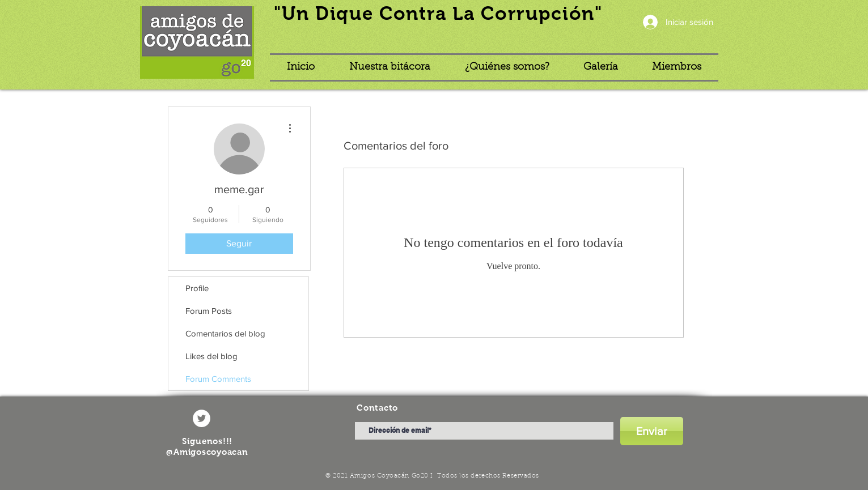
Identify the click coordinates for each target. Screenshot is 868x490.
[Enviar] (652, 431)
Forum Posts (209, 311)
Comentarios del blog (225, 333)
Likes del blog (211, 356)
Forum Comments (218, 379)
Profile (197, 288)
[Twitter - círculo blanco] (202, 418)
